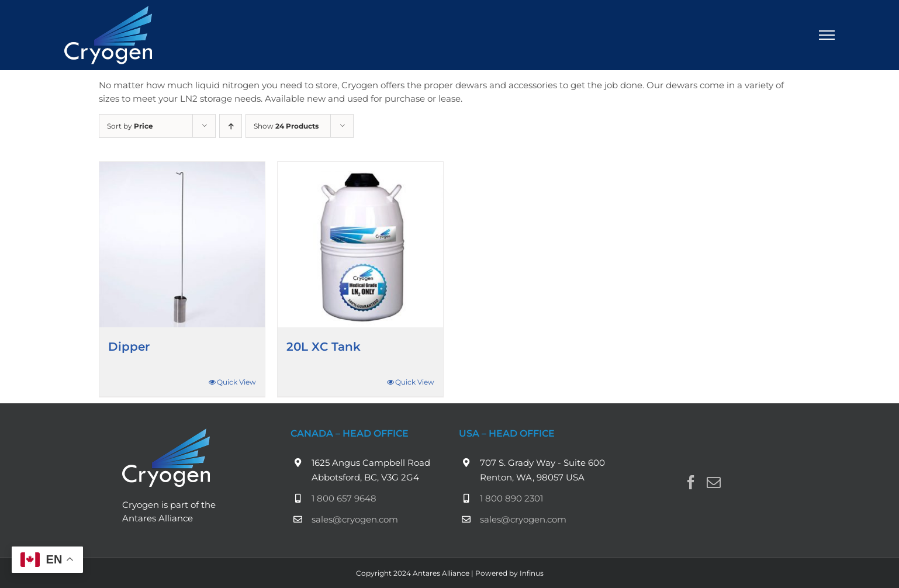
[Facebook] (691, 482)
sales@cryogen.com (355, 519)
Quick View (236, 382)
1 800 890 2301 (511, 498)
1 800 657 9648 (344, 498)
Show (286, 126)
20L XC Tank (324, 347)
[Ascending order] (231, 126)
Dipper (129, 347)
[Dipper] (182, 245)
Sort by (130, 126)
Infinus (532, 573)
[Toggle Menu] (827, 35)
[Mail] (714, 482)
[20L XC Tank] (360, 245)
